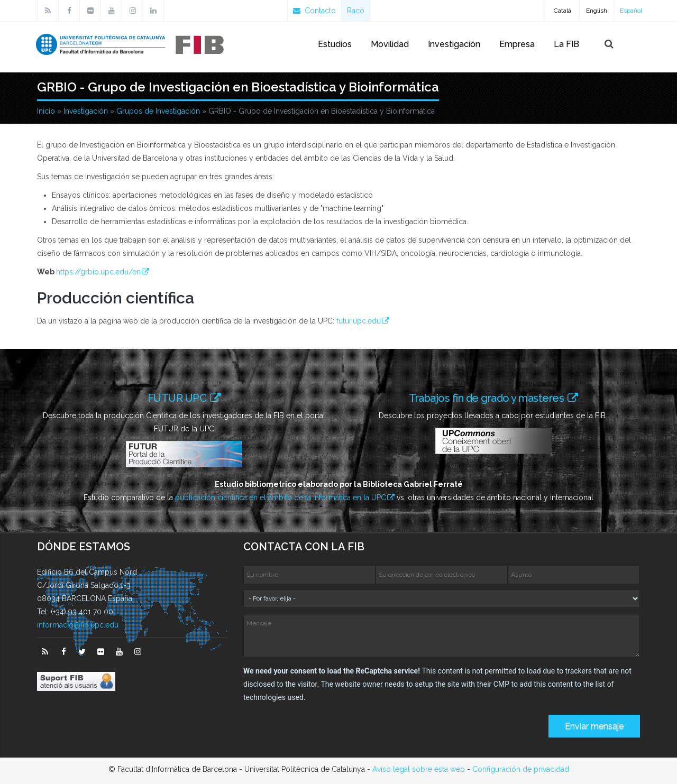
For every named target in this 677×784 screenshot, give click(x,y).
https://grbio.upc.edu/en (98, 272)
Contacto (314, 11)
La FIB (566, 44)
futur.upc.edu (359, 321)
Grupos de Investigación (158, 111)
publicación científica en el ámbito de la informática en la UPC (281, 497)
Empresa (517, 44)
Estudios (335, 44)
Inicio (46, 111)
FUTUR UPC (179, 398)
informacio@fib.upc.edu (78, 625)
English (597, 11)
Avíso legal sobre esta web (419, 769)
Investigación (454, 44)
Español (631, 11)
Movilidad (390, 44)
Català (562, 11)
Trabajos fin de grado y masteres (490, 398)
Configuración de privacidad (521, 769)
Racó (356, 11)
